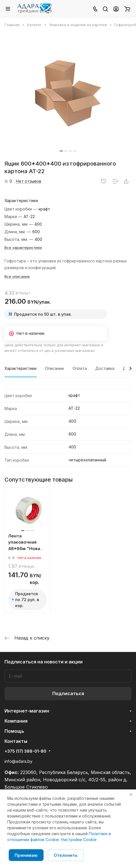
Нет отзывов (29, 181)
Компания (16, 721)
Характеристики (21, 368)
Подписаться (68, 693)
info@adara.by (18, 761)
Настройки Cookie (79, 840)
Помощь (14, 731)
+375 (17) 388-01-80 (25, 751)
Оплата (80, 368)
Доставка (105, 368)
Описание (55, 368)
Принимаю (26, 855)
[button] (61, 151)
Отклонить (66, 855)
